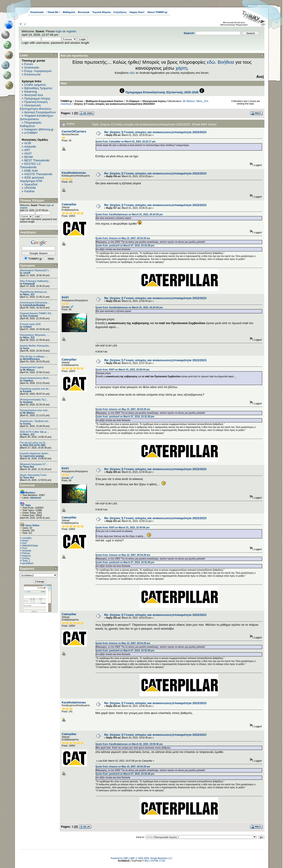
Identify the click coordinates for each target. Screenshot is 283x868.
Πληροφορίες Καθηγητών (31, 124)
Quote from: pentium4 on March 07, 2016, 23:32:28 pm (125, 246)
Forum (29, 64)
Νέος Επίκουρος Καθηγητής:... (35, 281)
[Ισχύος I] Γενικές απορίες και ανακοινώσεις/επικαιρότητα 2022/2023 (114, 104)
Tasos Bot (28, 467)
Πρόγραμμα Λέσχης (37, 98)
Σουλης (27, 424)
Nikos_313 (29, 294)
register (71, 31)
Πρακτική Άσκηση (36, 102)
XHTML (155, 861)
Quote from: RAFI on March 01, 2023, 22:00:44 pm (123, 370)
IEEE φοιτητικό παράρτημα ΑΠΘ (32, 179)
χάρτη (182, 68)
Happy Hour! (137, 12)
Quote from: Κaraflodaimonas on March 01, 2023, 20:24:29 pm (129, 214)
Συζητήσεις (120, 12)
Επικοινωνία (32, 74)
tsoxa (26, 348)
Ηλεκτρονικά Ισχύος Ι (155, 101)
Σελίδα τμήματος (35, 85)
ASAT (28, 153)
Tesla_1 (26, 561)
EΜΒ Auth (31, 171)
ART (27, 150)
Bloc (147, 861)
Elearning (31, 92)
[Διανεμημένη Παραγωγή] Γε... (35, 270)
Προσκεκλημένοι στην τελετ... (35, 410)
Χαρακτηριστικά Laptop (32, 367)
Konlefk (27, 391)
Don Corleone (31, 316)
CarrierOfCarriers (74, 131)
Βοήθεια (226, 62)
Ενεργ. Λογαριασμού (38, 71)
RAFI (65, 297)
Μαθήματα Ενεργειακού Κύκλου (104, 101)
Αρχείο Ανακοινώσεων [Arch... (35, 378)
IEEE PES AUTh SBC (34, 445)
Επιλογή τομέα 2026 (30, 324)
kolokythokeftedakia (34, 305)
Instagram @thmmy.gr (39, 129)
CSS (163, 861)
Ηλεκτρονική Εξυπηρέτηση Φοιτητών (36, 107)
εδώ (211, 62)
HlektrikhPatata (30, 546)
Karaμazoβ (29, 284)
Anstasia (28, 402)
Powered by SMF (119, 858)
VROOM (30, 188)
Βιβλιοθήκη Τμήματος (38, 88)
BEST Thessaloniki (37, 160)
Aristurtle (30, 147)
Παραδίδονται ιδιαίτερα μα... (34, 292)
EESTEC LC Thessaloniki (30, 165)
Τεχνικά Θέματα (102, 12)
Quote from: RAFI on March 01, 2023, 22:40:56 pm (123, 528)
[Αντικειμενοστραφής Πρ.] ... (34, 400)
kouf (24, 543)
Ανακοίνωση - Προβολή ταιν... (35, 421)
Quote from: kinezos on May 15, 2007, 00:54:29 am (123, 238)
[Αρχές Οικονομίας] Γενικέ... (34, 475)
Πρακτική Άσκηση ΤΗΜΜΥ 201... (37, 313)
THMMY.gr (66, 101)
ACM (28, 143)
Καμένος (27, 556)
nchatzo (27, 327)
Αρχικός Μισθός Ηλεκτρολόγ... (35, 346)
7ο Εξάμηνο (133, 101)
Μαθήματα (69, 12)
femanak (27, 551)
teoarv (25, 541)
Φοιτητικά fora (34, 95)
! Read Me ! (53, 12)
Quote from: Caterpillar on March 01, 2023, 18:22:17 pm (126, 142)
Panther (30, 191)
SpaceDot (31, 184)
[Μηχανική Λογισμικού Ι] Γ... (34, 464)
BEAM (29, 157)
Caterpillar (69, 204)
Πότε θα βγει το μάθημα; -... (34, 357)
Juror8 (27, 273)
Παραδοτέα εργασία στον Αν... (35, 389)
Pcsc (25, 548)
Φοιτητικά (84, 12)
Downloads (37, 12)
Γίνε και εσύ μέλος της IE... (34, 443)
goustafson (28, 563)
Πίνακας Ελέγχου (32, 200)
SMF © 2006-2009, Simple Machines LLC (151, 858)
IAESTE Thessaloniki (38, 174)
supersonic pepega (33, 456)
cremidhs (27, 538)
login (59, 31)
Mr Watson (29, 370)
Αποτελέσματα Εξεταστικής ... (35, 303)
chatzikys (28, 381)
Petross (26, 553)
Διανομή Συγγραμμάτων (40, 112)
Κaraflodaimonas (74, 173)
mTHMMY (31, 133)
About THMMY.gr (157, 12)
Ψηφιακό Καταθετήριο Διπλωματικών (36, 117)
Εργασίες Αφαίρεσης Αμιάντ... (35, 453)
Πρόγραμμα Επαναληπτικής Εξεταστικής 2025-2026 (162, 92)
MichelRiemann (31, 359)
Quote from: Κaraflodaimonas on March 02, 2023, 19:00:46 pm (129, 744)
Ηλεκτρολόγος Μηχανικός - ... (35, 335)
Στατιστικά (27, 485)
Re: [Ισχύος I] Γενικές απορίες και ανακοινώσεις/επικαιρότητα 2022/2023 (155, 132)
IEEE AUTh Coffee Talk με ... (35, 432)
